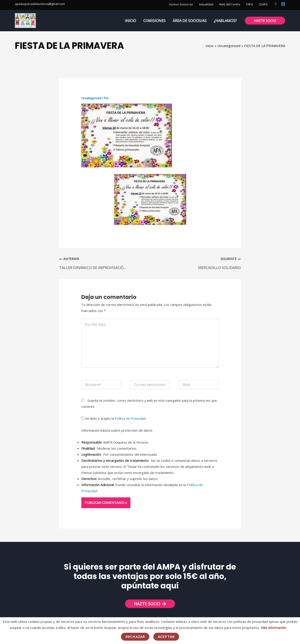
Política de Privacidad (130, 418)
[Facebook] (283, 4)
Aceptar (166, 637)
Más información (273, 628)
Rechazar (135, 637)
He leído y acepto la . (114, 418)
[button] (276, 4)
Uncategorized (91, 98)
